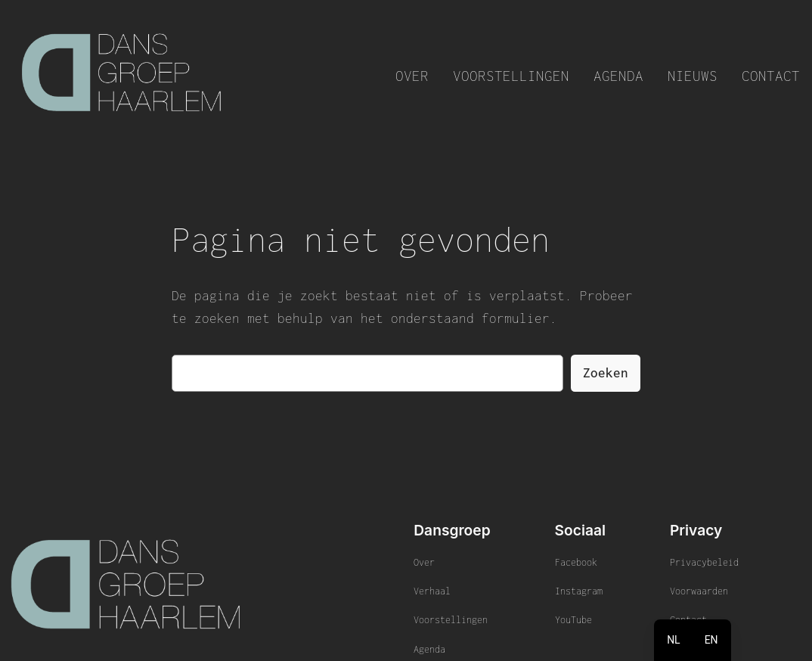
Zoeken (606, 373)
